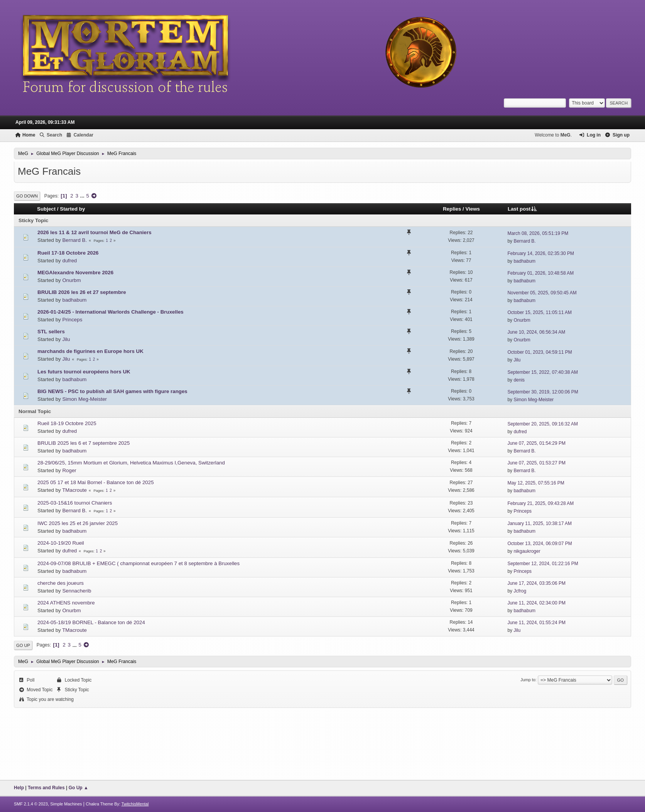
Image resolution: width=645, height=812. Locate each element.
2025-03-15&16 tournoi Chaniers (75, 503)
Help (19, 788)
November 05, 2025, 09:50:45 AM (542, 293)
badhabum (524, 261)
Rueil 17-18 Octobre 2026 (68, 253)
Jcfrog (520, 591)
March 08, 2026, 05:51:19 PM (538, 233)
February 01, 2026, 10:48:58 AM (540, 273)
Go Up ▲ (79, 788)
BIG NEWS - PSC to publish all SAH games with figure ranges (112, 391)
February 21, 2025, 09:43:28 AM (540, 503)
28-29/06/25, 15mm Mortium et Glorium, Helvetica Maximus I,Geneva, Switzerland (131, 463)
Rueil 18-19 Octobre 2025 (67, 423)
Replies (452, 209)
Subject (46, 209)
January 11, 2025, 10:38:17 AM (539, 523)
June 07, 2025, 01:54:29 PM (536, 443)
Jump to (528, 680)
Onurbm (71, 280)
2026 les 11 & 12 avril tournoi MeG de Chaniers (95, 232)
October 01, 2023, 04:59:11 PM (539, 352)
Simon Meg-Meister (84, 399)
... (83, 196)
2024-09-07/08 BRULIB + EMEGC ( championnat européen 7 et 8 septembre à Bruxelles (138, 563)
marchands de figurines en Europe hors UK (90, 351)
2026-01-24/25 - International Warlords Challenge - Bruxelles (111, 312)
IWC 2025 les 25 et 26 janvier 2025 (78, 523)
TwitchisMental (135, 804)
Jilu (66, 339)
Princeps (72, 320)
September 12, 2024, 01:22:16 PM (543, 564)
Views (473, 209)
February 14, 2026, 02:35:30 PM (541, 253)
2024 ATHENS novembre (66, 603)
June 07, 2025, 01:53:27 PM (536, 463)
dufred (69, 261)
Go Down (27, 196)
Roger (69, 470)
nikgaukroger (527, 551)
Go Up (23, 645)
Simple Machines (66, 804)
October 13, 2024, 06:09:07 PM (539, 544)
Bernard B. (74, 240)
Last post (523, 209)
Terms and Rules (46, 788)
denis (519, 380)
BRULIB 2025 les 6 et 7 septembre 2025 (84, 443)
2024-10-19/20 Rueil (61, 543)
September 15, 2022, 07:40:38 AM (543, 372)
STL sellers (51, 332)
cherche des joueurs (61, 583)
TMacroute (74, 490)
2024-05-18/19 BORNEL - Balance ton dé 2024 (91, 622)
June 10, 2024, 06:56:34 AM (536, 332)
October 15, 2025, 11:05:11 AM (539, 312)
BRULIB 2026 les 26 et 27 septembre (82, 292)
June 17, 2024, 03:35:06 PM (536, 583)
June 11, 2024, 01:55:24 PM (536, 623)
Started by (72, 209)
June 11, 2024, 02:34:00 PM (536, 603)
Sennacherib (77, 591)
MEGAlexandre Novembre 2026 (75, 273)
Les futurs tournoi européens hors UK (84, 372)
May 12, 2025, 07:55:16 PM (536, 483)
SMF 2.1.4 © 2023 (31, 804)
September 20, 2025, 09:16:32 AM (543, 424)
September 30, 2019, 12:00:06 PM (543, 392)
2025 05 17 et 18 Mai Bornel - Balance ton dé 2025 (96, 482)
